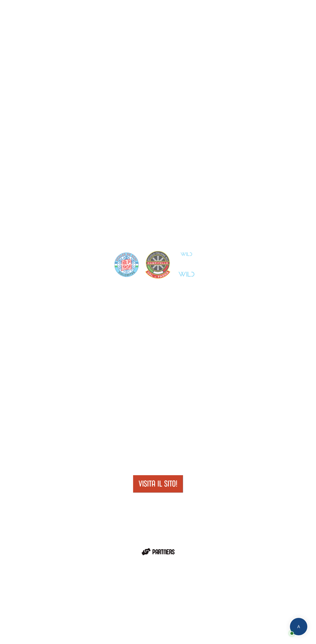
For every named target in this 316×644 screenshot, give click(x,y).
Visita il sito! (158, 484)
